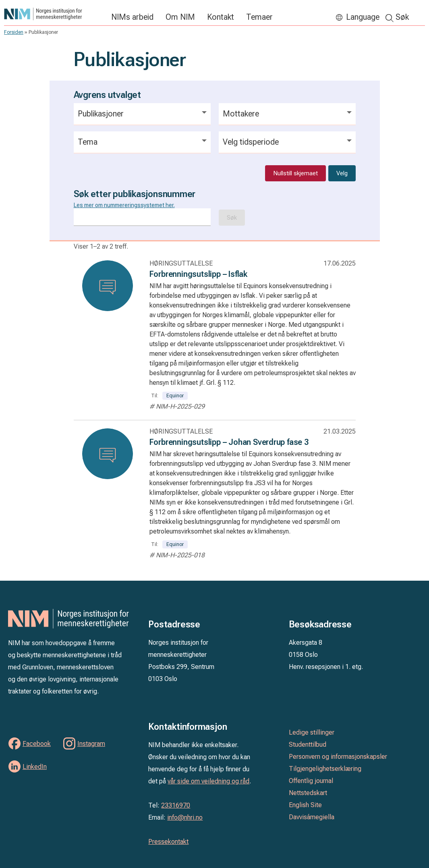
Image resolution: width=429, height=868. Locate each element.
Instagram (91, 744)
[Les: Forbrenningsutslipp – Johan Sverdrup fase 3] (108, 454)
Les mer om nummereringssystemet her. (124, 205)
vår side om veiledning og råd (208, 781)
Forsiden (14, 32)
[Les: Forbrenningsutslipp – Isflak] (108, 286)
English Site (305, 805)
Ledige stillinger (312, 732)
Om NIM (180, 17)
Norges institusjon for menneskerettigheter (54, 14)
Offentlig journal (311, 781)
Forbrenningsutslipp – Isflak (198, 274)
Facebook (37, 744)
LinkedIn (35, 767)
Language (363, 17)
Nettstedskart (308, 793)
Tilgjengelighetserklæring (325, 769)
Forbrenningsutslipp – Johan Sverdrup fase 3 (229, 442)
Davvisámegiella (312, 817)
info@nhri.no (185, 817)
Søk (402, 17)
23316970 (176, 805)
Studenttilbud (308, 744)
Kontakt (221, 17)
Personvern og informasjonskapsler (338, 757)
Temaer (259, 17)
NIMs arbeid (132, 17)
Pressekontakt (168, 842)
